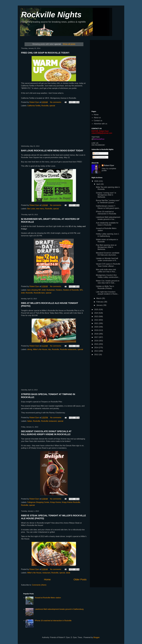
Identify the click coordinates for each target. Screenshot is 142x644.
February (100, 302)
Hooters (59, 290)
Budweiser (51, 290)
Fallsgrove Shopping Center (38, 502)
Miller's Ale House (40, 349)
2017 (97, 337)
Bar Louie (31, 209)
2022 (97, 320)
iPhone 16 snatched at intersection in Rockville (53, 621)
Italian (30, 421)
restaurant (46, 573)
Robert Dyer (109, 165)
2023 (97, 317)
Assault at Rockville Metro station (48, 598)
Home (47, 579)
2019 (97, 330)
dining (30, 349)
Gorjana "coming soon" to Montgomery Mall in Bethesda (106, 195)
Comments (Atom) (39, 585)
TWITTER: (96, 137)
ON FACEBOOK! (98, 145)
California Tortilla (34, 106)
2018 (97, 334)
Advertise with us (100, 124)
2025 (97, 310)
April (98, 184)
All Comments (99, 157)
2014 (97, 348)
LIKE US (95, 143)
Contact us (98, 121)
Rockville (45, 106)
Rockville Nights (51, 15)
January (100, 305)
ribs (49, 349)
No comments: (56, 102)
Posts (96, 153)
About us (97, 118)
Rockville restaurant (49, 421)
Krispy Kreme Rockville (71, 502)
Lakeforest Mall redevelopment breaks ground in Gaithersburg (59, 609)
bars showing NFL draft (36, 290)
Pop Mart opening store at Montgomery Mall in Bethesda (106, 247)
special (52, 106)
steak (68, 573)
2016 (97, 341)
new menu (40, 209)
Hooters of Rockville (71, 290)
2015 (97, 344)
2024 (97, 313)
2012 (97, 355)
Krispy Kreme (55, 502)
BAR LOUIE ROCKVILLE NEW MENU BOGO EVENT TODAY (52, 151)
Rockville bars (39, 293)
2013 (97, 351)
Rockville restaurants (68, 349)
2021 (97, 323)
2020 (97, 327)
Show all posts (69, 44)
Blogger (96, 637)
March (99, 298)
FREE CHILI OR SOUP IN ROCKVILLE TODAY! (45, 53)
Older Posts (80, 579)
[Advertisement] (54, 126)
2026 (97, 181)
